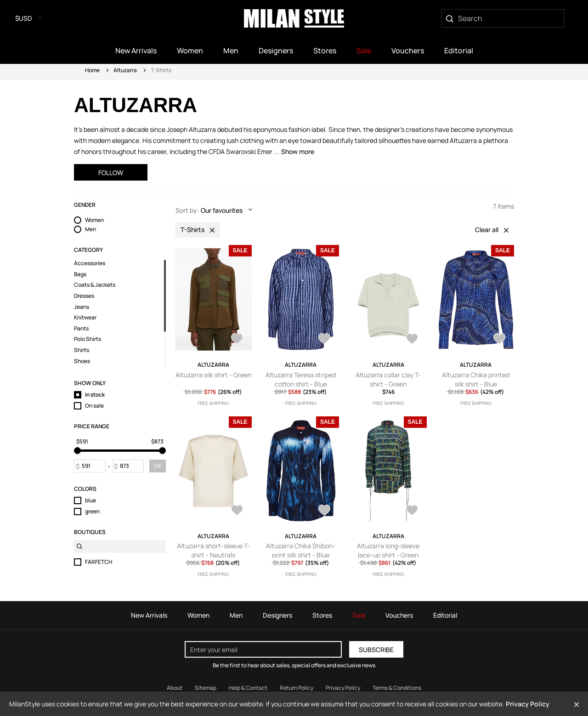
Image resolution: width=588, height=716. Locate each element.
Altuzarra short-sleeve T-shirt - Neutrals (213, 550)
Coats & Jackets (95, 285)
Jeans (82, 307)
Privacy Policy (528, 704)
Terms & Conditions (397, 688)
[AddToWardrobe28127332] (324, 340)
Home (92, 70)
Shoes (82, 361)
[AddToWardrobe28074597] (412, 340)
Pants (81, 329)
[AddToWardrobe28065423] (499, 340)
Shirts (82, 350)
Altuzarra (125, 70)
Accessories (90, 263)
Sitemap (206, 688)
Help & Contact (248, 688)
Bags (80, 274)
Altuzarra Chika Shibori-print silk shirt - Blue (301, 550)
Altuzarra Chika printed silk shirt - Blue (476, 379)
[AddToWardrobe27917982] (324, 511)
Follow (111, 173)
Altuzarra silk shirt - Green (213, 375)
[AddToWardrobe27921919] (237, 511)
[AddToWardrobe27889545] (412, 511)
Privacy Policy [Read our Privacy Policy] (343, 688)
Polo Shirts (88, 339)
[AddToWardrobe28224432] (237, 340)
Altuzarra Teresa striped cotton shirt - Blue (301, 379)
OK (158, 466)
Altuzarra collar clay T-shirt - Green (388, 379)
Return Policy (297, 688)
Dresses (84, 296)
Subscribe (376, 650)
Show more (298, 151)
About (175, 688)
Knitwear (85, 318)
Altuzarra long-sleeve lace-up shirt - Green (388, 550)
